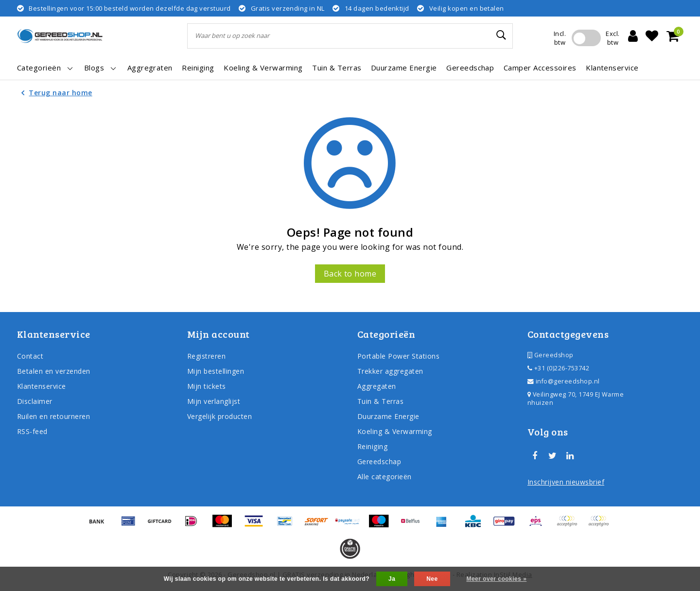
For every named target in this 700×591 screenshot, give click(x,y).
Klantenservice (42, 386)
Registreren (206, 356)
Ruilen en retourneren (53, 416)
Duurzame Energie (388, 416)
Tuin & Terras (380, 401)
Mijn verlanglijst (214, 401)
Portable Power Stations (398, 356)
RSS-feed (32, 431)
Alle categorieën (385, 477)
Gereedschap (379, 461)
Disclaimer (35, 401)
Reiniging (372, 446)
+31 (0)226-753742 (558, 368)
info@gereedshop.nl (564, 381)
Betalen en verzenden (54, 371)
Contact (30, 356)
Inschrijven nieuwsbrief (566, 482)
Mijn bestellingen (216, 371)
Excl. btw (612, 38)
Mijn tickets (207, 386)
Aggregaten (377, 386)
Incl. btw (560, 38)
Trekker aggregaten (390, 371)
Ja (392, 579)
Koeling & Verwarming (395, 431)
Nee (432, 579)
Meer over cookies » (496, 579)
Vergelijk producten (219, 416)
